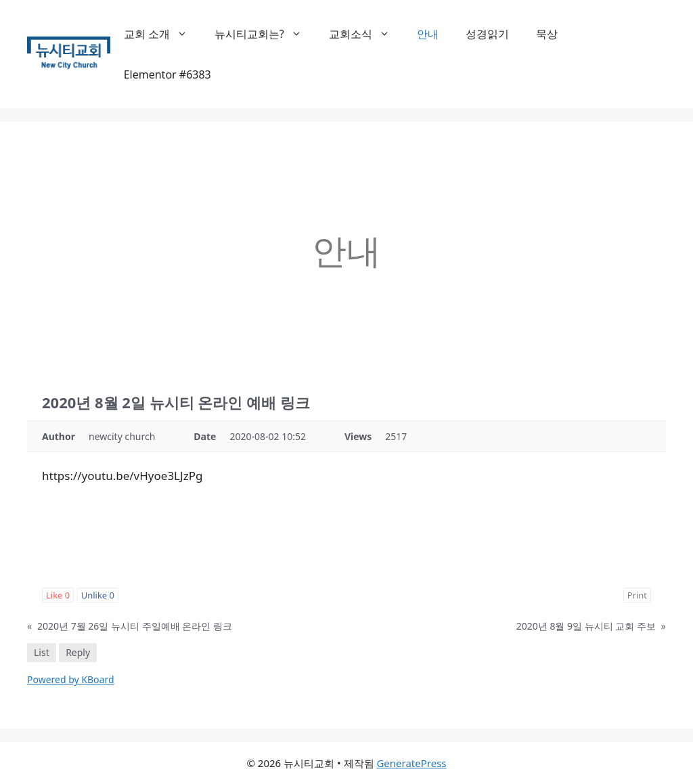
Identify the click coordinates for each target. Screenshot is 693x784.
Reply (78, 652)
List (42, 652)
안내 (428, 34)
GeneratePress (411, 763)
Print (637, 595)
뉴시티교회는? (265, 34)
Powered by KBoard (71, 679)
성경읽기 (487, 34)
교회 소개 (162, 34)
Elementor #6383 (167, 74)
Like (58, 595)
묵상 (547, 34)
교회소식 (366, 34)
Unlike (98, 595)
